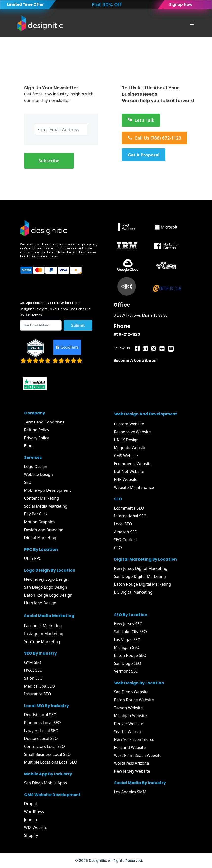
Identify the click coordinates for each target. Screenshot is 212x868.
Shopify (31, 835)
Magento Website (130, 448)
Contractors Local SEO (45, 746)
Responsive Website (132, 432)
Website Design (39, 474)
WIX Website (36, 827)
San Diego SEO (128, 663)
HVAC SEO (33, 670)
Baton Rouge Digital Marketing (143, 584)
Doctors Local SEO (41, 738)
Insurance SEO (38, 694)
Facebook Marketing (43, 626)
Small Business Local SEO (48, 754)
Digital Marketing (40, 538)
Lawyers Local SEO (41, 731)
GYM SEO (33, 662)
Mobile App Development (48, 490)
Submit (78, 325)
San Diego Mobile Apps (46, 783)
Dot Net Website (129, 471)
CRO (118, 548)
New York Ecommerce (134, 739)
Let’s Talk (141, 120)
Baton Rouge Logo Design (48, 595)
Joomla (31, 820)
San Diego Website (131, 692)
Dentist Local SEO (40, 715)
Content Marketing (42, 498)
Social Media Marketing (46, 506)
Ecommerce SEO (129, 508)
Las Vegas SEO (127, 640)
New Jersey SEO (128, 624)
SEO (28, 482)
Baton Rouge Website (134, 700)
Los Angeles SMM (130, 792)
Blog (28, 446)
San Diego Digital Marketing (140, 576)
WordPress (34, 812)
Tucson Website (128, 708)
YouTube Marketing (42, 642)
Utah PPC (33, 558)
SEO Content (126, 540)
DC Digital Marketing (133, 592)
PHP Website (126, 479)
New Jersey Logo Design (46, 579)
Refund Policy (37, 430)
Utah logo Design (40, 603)
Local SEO (123, 524)
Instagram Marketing (44, 634)
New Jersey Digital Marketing (141, 568)
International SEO (130, 516)
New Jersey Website (132, 771)
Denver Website (129, 724)
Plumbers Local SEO (43, 723)
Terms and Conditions (44, 422)
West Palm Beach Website (138, 755)
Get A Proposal (144, 155)
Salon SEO (34, 678)
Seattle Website (128, 732)
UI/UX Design (126, 440)
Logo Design (36, 467)
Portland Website (130, 747)
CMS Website (126, 456)
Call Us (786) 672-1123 (155, 138)
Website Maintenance (134, 487)
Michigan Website (130, 716)
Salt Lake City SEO (130, 632)
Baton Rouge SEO (130, 655)
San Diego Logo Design (46, 587)
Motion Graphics (39, 522)
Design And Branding (44, 530)
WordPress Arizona (132, 763)
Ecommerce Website (133, 464)
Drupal (30, 804)
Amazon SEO (126, 532)
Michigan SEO (127, 647)
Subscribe (49, 161)
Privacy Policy (37, 438)
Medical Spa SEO (39, 686)
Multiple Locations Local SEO (51, 762)
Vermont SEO (126, 671)
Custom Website (129, 424)
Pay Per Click (36, 514)
